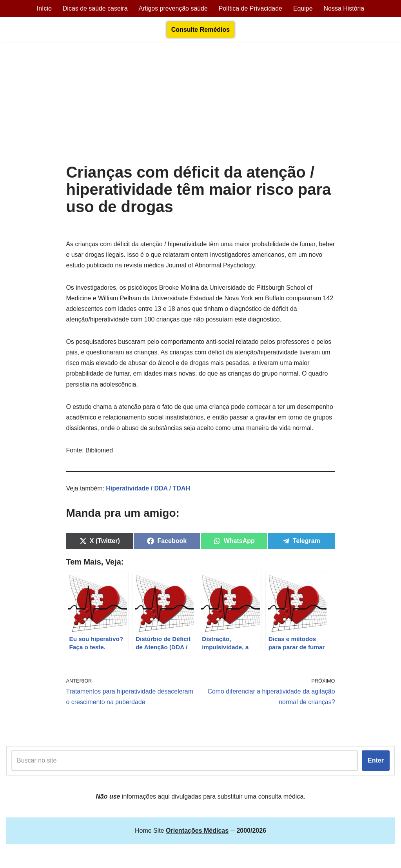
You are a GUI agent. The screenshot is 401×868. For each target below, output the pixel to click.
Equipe (303, 8)
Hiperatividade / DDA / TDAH (148, 489)
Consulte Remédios (200, 30)
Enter (376, 762)
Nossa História (345, 8)
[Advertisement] (201, 105)
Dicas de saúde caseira (95, 8)
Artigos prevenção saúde (173, 8)
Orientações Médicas (75, 858)
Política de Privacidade (251, 8)
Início (44, 8)
